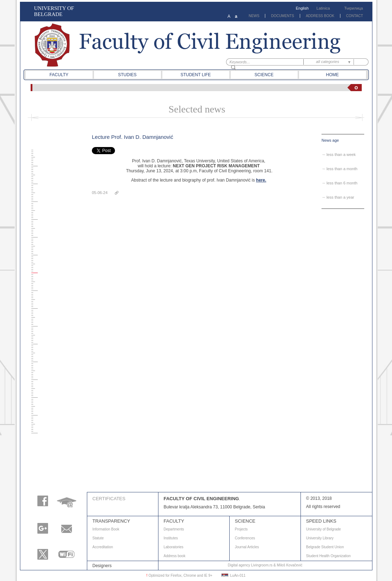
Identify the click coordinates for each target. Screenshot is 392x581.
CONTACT (355, 16)
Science (264, 75)
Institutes (171, 538)
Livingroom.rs (262, 565)
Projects (241, 529)
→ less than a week (339, 155)
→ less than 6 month (339, 183)
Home (333, 75)
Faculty (59, 75)
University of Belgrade (324, 529)
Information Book (106, 529)
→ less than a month (339, 169)
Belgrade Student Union (325, 547)
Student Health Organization (329, 556)
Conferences (245, 538)
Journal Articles (247, 547)
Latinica (323, 8)
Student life (196, 75)
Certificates (109, 499)
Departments (174, 529)
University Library (320, 538)
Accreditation (103, 547)
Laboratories (174, 547)
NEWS (254, 16)
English (302, 8)
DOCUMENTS (282, 16)
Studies (127, 75)
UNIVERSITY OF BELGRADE (54, 11)
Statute (98, 538)
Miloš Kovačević (290, 565)
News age (330, 140)
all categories (328, 62)
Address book (175, 556)
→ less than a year (338, 197)
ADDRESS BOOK (320, 16)
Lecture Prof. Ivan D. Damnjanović (132, 137)
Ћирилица (354, 8)
